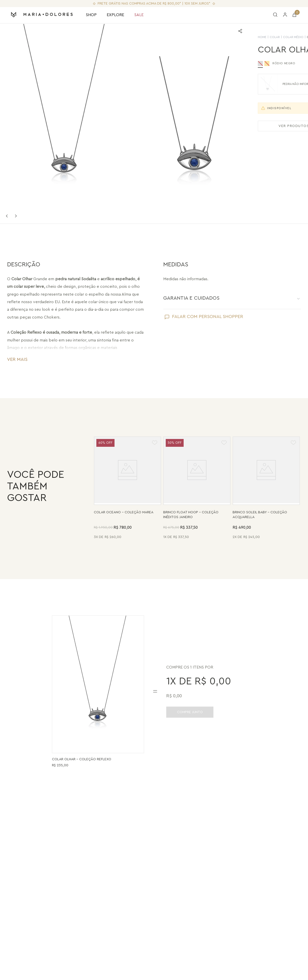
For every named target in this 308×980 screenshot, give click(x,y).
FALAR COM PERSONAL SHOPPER (208, 317)
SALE (139, 15)
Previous (7, 216)
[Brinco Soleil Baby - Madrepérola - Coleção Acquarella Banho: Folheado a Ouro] (266, 488)
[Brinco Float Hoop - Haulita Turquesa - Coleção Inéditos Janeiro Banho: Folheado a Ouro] (197, 488)
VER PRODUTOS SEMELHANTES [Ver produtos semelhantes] (255, 126)
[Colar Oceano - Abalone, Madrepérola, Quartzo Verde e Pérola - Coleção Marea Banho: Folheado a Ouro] (128, 488)
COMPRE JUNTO (190, 712)
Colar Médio (240, 37)
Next (16, 216)
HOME (208, 37)
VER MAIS (17, 359)
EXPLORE (115, 15)
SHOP (91, 15)
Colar (221, 37)
